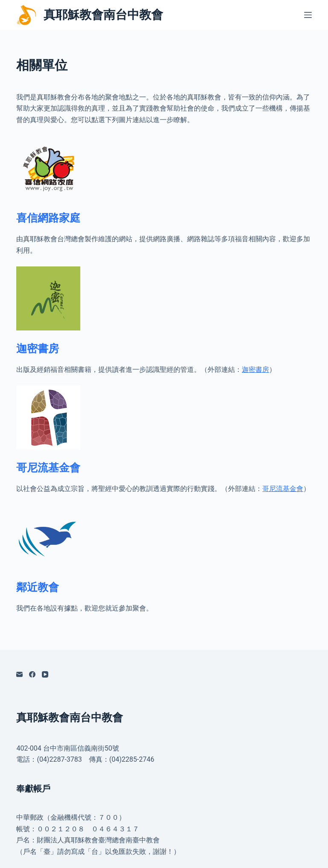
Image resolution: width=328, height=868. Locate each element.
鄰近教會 (38, 587)
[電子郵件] (19, 674)
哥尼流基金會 (48, 468)
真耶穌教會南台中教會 (103, 15)
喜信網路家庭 (48, 218)
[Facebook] (32, 674)
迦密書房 (38, 349)
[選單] (308, 15)
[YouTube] (45, 674)
